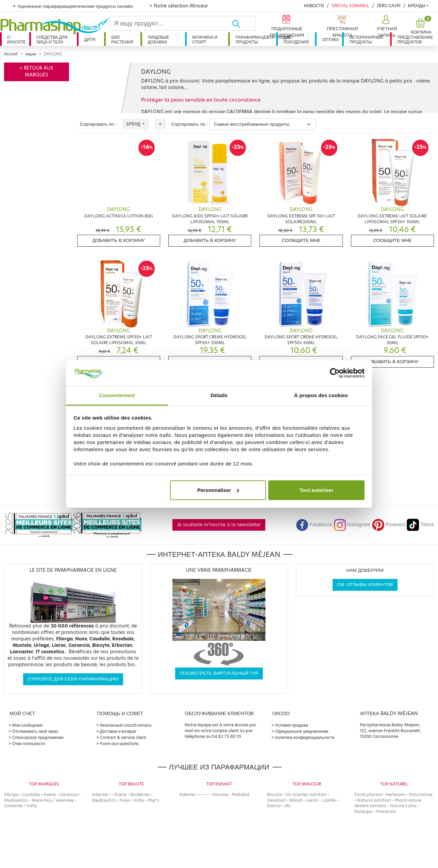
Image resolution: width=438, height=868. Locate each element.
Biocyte (274, 794)
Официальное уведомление (302, 731)
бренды (417, 6)
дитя (89, 40)
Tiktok (420, 525)
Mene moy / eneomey (53, 800)
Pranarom (386, 811)
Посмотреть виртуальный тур (219, 673)
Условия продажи (292, 725)
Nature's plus (403, 806)
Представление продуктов (415, 40)
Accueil (11, 54)
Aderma (100, 794)
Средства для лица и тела (52, 40)
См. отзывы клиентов (365, 584)
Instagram (352, 525)
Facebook (314, 525)
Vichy (32, 806)
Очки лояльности (29, 743)
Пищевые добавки (158, 40)
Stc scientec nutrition (306, 794)
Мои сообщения (27, 725)
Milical (296, 800)
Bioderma (140, 794)
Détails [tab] (219, 395)
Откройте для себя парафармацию (73, 679)
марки (31, 54)
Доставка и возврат (118, 731)
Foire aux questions (119, 743)
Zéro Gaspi (389, 6)
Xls (287, 806)
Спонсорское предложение (38, 737)
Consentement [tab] (117, 395)
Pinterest (389, 525)
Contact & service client (123, 737)
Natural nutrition (374, 800)
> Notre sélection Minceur (179, 6)
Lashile (329, 800)
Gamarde (13, 806)
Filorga (11, 794)
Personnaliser (218, 490)
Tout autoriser (317, 490)
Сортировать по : (98, 124)
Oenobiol (276, 800)
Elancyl (274, 806)
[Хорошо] (243, 23)
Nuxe (124, 800)
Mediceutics (16, 800)
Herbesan (395, 794)
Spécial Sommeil (350, 6)
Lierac (312, 800)
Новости (314, 6)
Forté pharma (368, 794)
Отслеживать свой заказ (35, 731)
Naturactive (421, 794)
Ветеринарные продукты (366, 40)
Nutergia (363, 811)
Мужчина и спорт (205, 40)
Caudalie (31, 794)
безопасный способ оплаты (126, 725)
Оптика (330, 40)
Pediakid (241, 794)
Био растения (122, 40)
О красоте (16, 40)
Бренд (134, 124)
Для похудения (296, 40)
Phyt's (153, 800)
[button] (386, 26)
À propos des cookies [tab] (321, 395)
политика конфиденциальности (305, 737)
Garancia (69, 794)
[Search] (171, 23)
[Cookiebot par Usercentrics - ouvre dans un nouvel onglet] (335, 373)
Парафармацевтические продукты (256, 40)
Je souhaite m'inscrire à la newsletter (219, 525)
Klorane (220, 794)
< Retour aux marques (36, 72)
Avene (50, 794)
